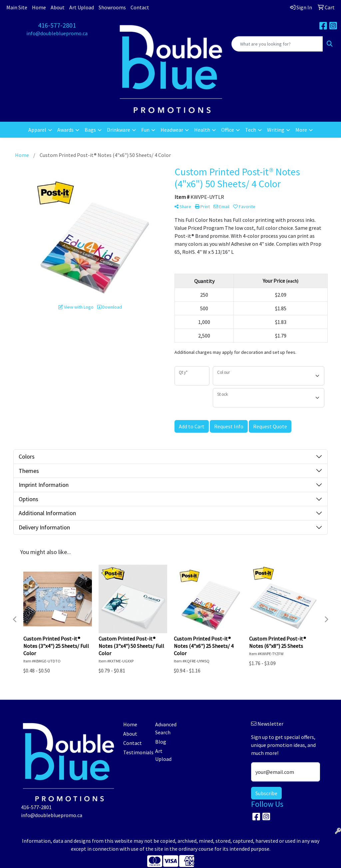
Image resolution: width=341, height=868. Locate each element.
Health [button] (202, 130)
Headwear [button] (172, 130)
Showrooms (112, 7)
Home (39, 7)
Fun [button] (145, 130)
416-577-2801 (57, 25)
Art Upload (82, 7)
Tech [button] (251, 130)
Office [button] (228, 130)
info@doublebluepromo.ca (57, 33)
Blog (161, 742)
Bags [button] (90, 130)
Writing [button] (276, 130)
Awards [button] (65, 130)
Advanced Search (166, 728)
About (58, 7)
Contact (140, 7)
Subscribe (266, 793)
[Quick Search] (277, 44)
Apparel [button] (37, 130)
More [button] (301, 130)
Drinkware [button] (119, 130)
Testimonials (135, 752)
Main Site (17, 7)
